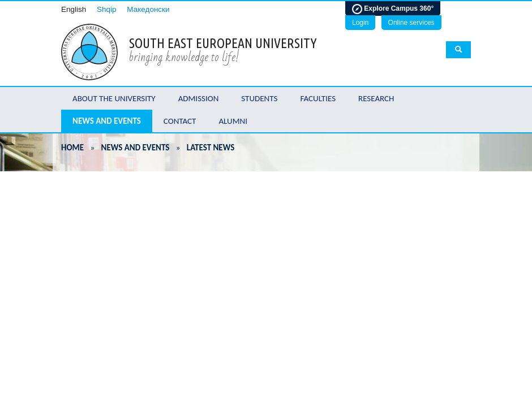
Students (259, 98)
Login (360, 23)
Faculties (318, 98)
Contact (180, 121)
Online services (411, 23)
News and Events (107, 121)
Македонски (148, 9)
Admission (199, 98)
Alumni (233, 121)
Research (376, 98)
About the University (114, 98)
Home (72, 148)
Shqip (107, 9)
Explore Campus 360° (393, 9)
